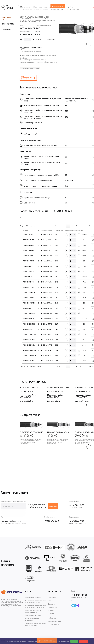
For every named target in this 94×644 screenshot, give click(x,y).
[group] (31, 394)
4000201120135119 (29, 329)
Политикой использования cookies (61, 641)
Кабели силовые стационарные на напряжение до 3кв (35, 602)
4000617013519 (28, 277)
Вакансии (51, 604)
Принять (74, 641)
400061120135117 (29, 319)
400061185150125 (29, 361)
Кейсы (50, 601)
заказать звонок (58, 6)
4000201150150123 (29, 350)
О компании (52, 598)
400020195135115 (29, 308)
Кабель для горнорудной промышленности (33, 611)
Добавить (51, 39)
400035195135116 (29, 313)
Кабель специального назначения (32, 620)
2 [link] (72, 226)
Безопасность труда (55, 621)
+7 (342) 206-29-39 (79, 595)
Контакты (51, 610)
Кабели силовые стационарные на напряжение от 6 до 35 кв (35, 607)
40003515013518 (29, 271)
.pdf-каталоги (53, 618)
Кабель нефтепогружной (33, 615)
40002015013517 (29, 266)
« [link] (64, 226)
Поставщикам (53, 607)
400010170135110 (29, 282)
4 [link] (81, 226)
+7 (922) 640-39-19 (52, 521)
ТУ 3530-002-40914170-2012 (30, 68)
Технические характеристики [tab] (7, 18)
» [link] (85, 226)
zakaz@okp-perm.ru (77, 523)
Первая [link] (58, 226)
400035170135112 (29, 292)
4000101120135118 (29, 324)
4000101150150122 (29, 345)
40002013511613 (29, 245)
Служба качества (54, 624)
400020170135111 (29, 287)
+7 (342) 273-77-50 (77, 521)
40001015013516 (29, 261)
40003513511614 (29, 250)
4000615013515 (28, 256)
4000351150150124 (29, 356)
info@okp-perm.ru (79, 597)
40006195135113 (29, 298)
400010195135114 (29, 303)
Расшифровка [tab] (6, 29)
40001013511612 (28, 240)
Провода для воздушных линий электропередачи (35, 624)
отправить (53, 506)
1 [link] (68, 226)
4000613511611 (28, 235)
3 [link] (76, 226)
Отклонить (84, 641)
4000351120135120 (29, 335)
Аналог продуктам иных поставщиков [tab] (8, 24)
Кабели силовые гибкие (33, 598)
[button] (89, 44)
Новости (51, 613)
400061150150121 (29, 340)
